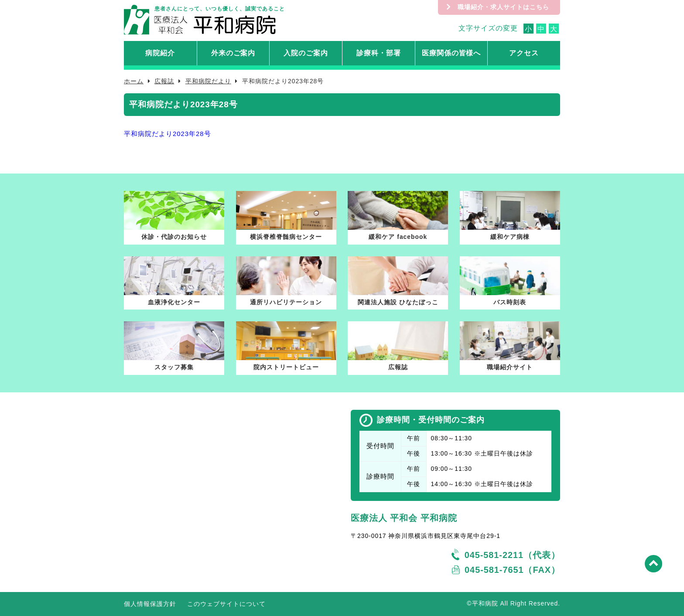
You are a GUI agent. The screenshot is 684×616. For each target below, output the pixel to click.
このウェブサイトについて (226, 604)
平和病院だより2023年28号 (168, 134)
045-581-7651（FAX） (512, 570)
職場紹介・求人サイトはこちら (503, 7)
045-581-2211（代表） (512, 555)
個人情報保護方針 (150, 604)
